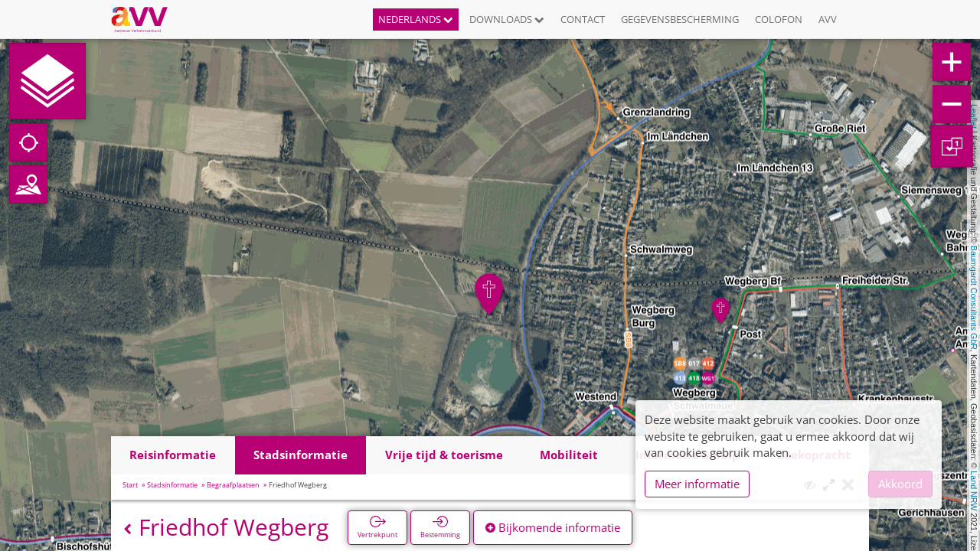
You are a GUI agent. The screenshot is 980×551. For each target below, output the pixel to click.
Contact (583, 19)
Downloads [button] (507, 19)
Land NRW (974, 491)
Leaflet (974, 116)
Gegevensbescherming (680, 19)
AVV (828, 19)
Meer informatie (697, 484)
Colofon (779, 19)
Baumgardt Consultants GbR (974, 298)
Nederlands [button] (416, 19)
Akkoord (900, 484)
